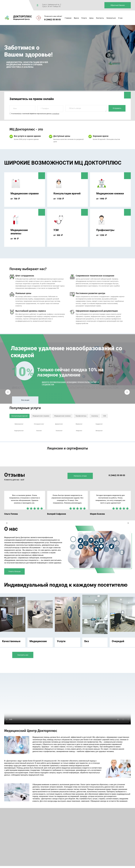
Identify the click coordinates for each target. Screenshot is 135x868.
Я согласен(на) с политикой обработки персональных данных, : (35, 114)
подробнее (56, 114)
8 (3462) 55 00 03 (52, 20)
